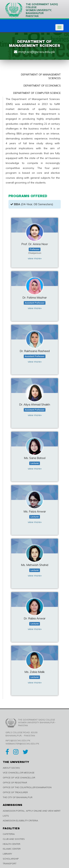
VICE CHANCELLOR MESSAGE (19, 773)
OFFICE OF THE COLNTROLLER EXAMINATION (27, 787)
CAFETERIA (9, 834)
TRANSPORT (10, 863)
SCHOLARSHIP (11, 859)
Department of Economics (42, 86)
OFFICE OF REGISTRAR (15, 783)
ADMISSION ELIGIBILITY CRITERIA (20, 821)
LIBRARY (7, 854)
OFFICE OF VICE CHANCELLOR (19, 778)
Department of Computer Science (37, 93)
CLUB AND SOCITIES (14, 839)
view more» (35, 258)
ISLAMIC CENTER (12, 849)
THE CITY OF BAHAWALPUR (18, 797)
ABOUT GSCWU (11, 768)
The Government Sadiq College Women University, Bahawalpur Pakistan (32, 10)
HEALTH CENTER (11, 844)
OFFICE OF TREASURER (15, 792)
